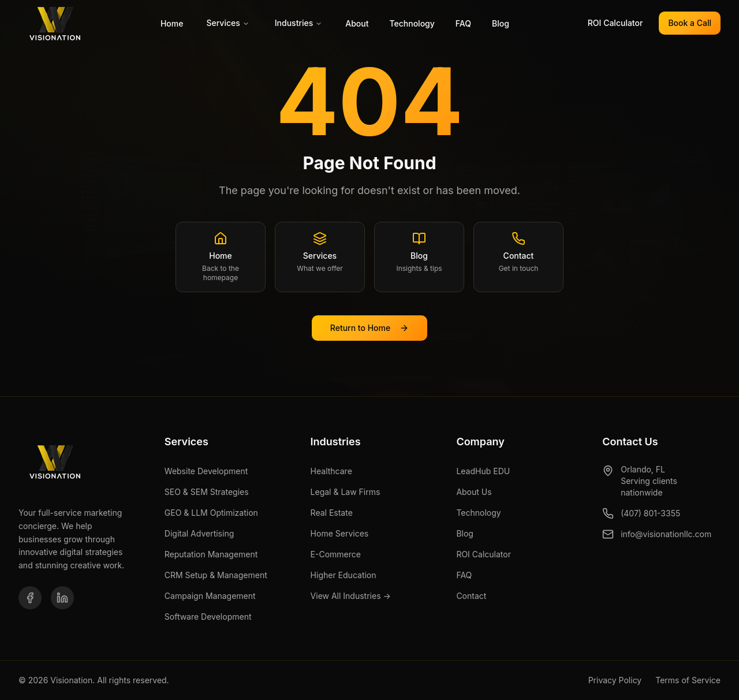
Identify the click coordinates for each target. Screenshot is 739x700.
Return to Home (369, 328)
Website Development (206, 471)
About (357, 23)
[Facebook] (30, 598)
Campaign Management (210, 596)
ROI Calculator (615, 23)
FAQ (463, 23)
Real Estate (332, 513)
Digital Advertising (199, 533)
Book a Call (690, 23)
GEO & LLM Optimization (211, 513)
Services (227, 23)
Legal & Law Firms (346, 492)
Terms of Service (688, 680)
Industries (298, 23)
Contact (471, 596)
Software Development (208, 617)
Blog (501, 23)
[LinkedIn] (62, 598)
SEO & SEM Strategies (207, 492)
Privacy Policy (615, 680)
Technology (412, 23)
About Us (474, 492)
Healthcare (331, 471)
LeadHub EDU (483, 471)
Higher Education (344, 575)
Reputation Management (211, 554)
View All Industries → (351, 596)
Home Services (340, 533)
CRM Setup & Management (216, 575)
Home (172, 23)
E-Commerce (336, 554)
